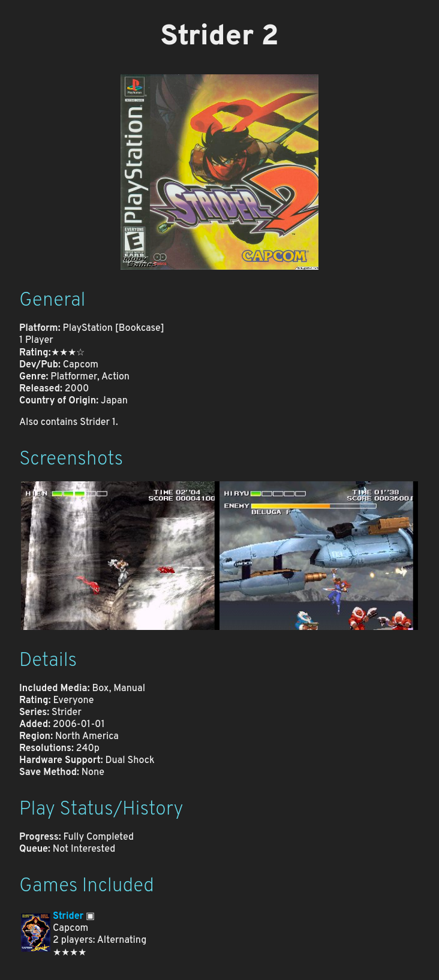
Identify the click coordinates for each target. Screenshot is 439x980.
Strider (68, 916)
